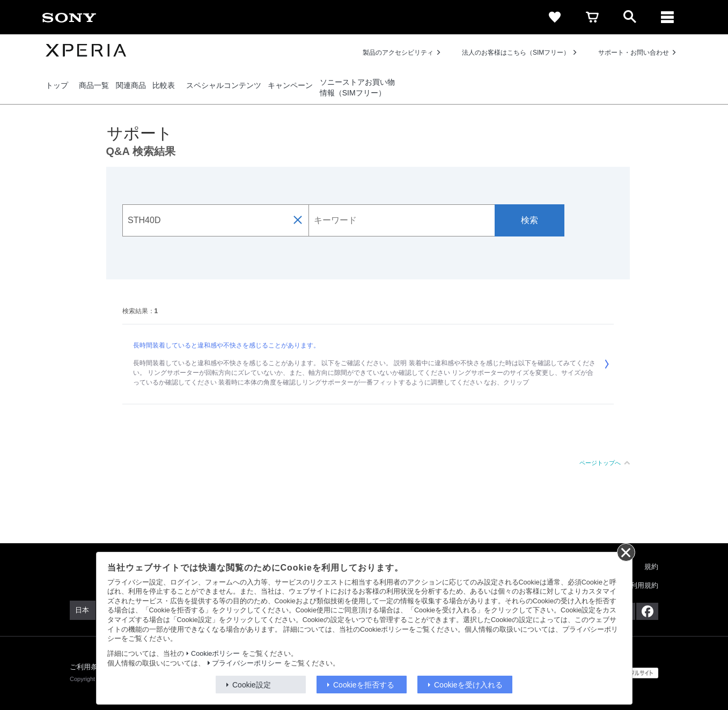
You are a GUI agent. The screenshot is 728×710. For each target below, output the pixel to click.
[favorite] (555, 17)
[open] (630, 17)
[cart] (592, 17)
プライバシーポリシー (247, 663)
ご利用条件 (87, 667)
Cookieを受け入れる (468, 685)
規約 (651, 567)
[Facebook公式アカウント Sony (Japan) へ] (647, 611)
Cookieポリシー (215, 654)
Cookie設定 (252, 685)
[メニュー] (667, 17)
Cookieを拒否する (364, 685)
